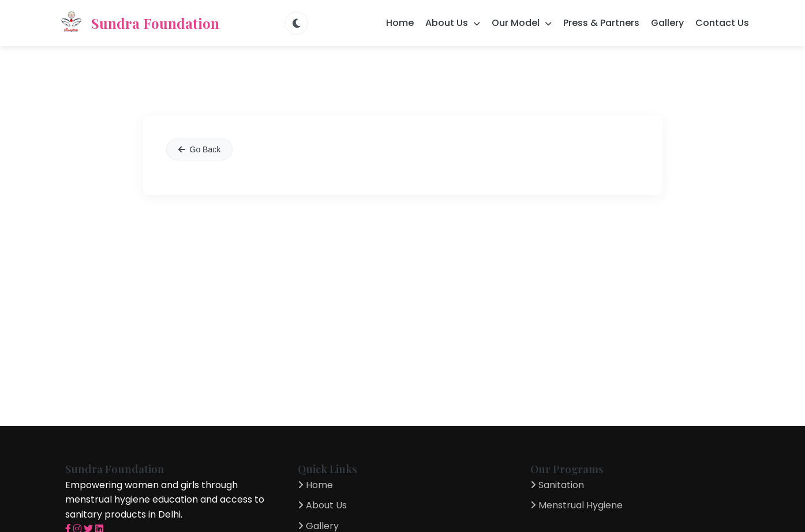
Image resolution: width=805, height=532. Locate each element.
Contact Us (722, 23)
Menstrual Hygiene (576, 505)
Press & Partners (601, 23)
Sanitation (557, 485)
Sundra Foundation (138, 23)
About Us (322, 505)
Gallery (667, 23)
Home (400, 23)
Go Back (200, 149)
